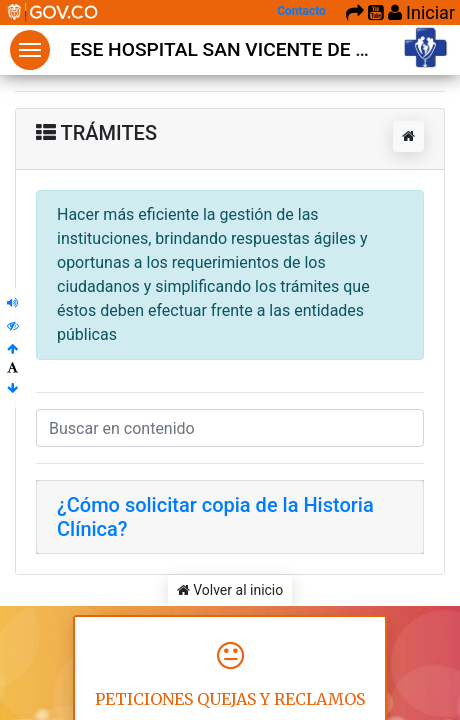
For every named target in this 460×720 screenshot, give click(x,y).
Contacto (301, 11)
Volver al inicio (230, 590)
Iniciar (421, 12)
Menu (30, 50)
